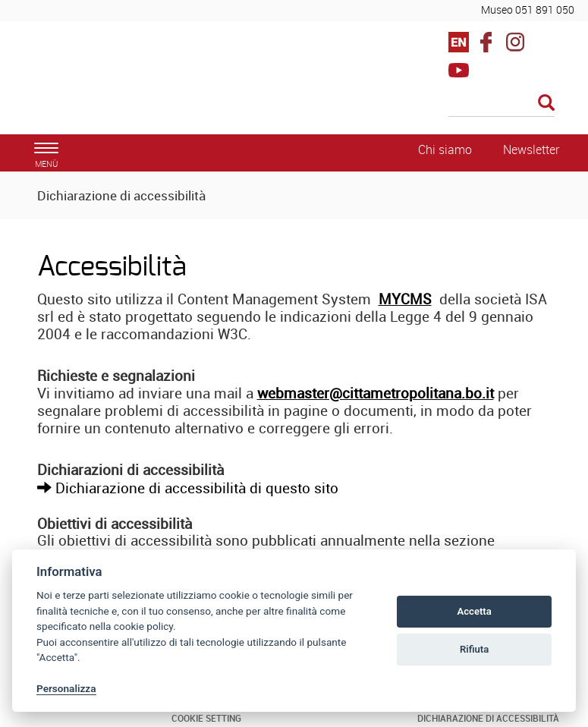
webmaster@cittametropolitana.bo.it (376, 393)
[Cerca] (502, 104)
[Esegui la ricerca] (546, 104)
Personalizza (66, 688)
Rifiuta (474, 649)
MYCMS (405, 299)
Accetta (474, 611)
